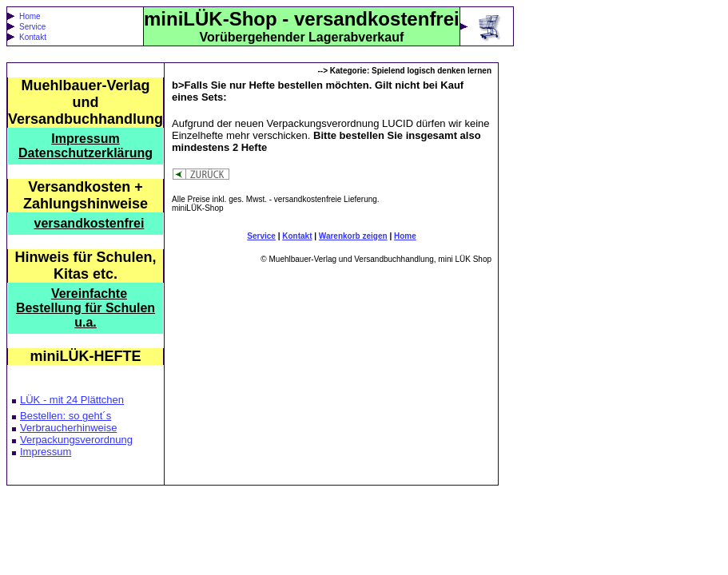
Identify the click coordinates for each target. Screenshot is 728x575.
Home (30, 16)
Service (32, 27)
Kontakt (33, 37)
